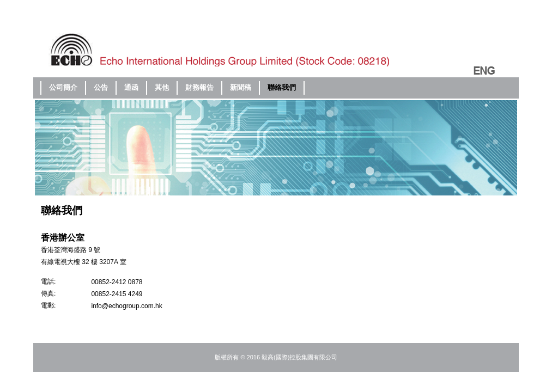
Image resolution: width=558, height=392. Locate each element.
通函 (131, 87)
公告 (101, 87)
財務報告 (199, 87)
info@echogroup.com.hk (126, 306)
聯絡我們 (282, 87)
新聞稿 (241, 87)
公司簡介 (63, 87)
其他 (162, 87)
